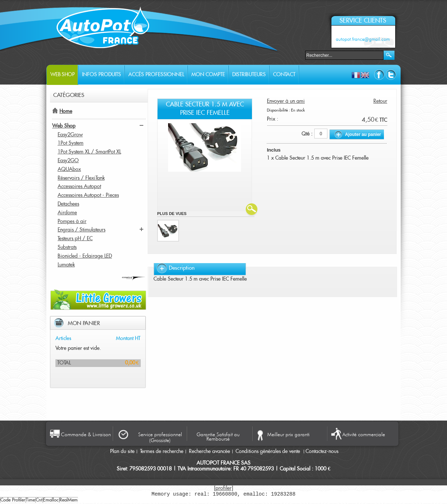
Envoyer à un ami (286, 101)
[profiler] (223, 488)
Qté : (307, 134)
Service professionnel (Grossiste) (160, 437)
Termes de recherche (162, 452)
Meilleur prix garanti (288, 434)
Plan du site (122, 452)
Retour (380, 101)
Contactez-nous (322, 452)
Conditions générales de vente (269, 452)
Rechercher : (301, 54)
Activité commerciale (364, 434)
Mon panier (84, 323)
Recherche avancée (209, 452)
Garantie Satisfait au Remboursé (218, 436)
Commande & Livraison (86, 434)
